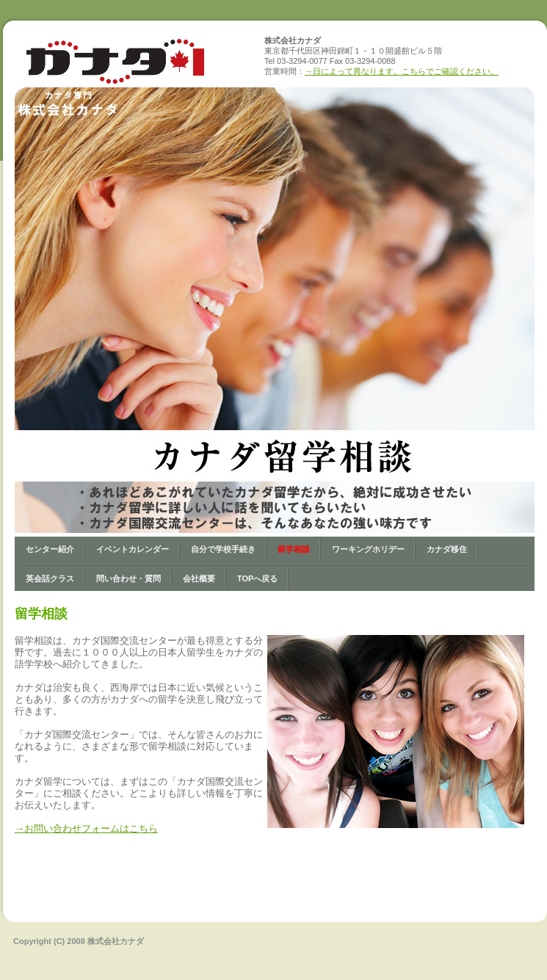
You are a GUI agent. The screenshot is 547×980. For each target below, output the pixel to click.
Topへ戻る (257, 578)
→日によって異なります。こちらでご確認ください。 (402, 71)
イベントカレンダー (133, 549)
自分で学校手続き (223, 549)
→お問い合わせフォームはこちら (86, 828)
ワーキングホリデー (368, 549)
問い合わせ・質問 (128, 578)
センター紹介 (50, 549)
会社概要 (199, 578)
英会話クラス (50, 578)
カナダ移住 (447, 549)
